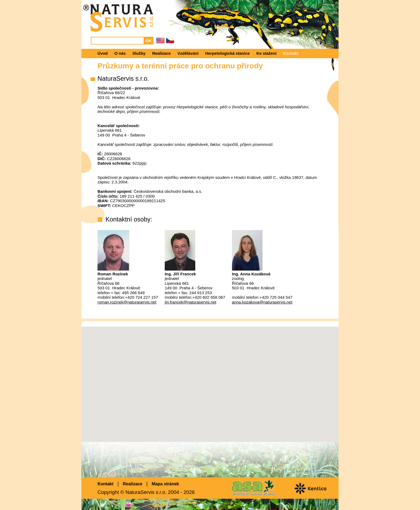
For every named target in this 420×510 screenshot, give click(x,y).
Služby (139, 53)
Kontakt (291, 53)
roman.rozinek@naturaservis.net (127, 302)
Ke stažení (266, 53)
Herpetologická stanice (227, 53)
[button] (210, 379)
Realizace (161, 53)
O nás (120, 53)
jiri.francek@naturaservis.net (191, 302)
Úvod (103, 53)
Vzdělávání (188, 53)
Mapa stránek (165, 484)
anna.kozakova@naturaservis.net (262, 302)
